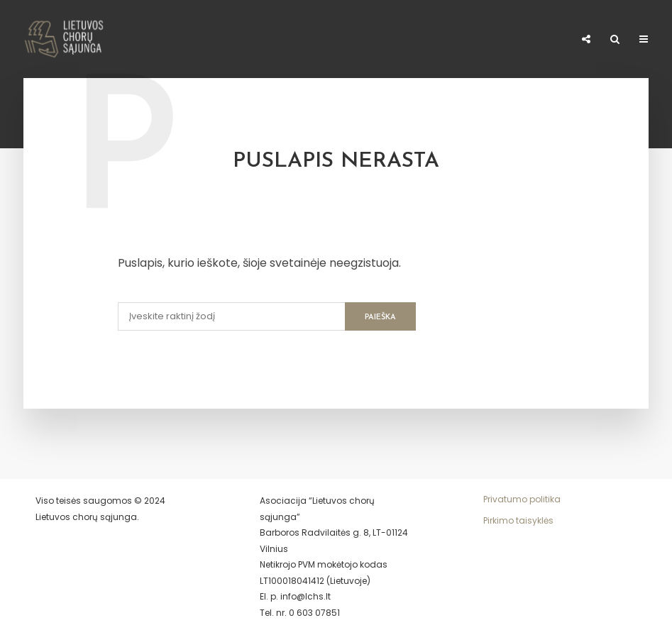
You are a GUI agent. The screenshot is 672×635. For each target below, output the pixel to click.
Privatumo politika (522, 499)
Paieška (380, 317)
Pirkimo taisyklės (518, 520)
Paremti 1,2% (430, 40)
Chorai (171, 35)
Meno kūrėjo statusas (313, 40)
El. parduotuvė (520, 40)
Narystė (233, 35)
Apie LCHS (23, 40)
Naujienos (103, 35)
